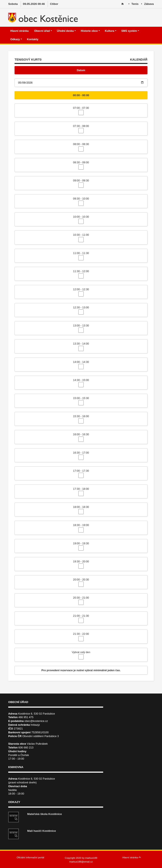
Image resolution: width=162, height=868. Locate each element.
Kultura (111, 31)
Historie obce (90, 31)
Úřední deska (66, 31)
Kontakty (33, 39)
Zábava (148, 4)
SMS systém (130, 31)
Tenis (134, 4)
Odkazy (16, 39)
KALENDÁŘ (139, 60)
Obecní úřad (43, 31)
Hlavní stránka (20, 31)
